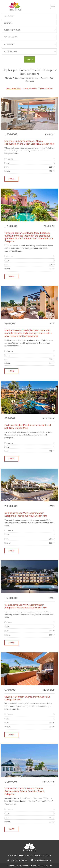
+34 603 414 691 (19, 860)
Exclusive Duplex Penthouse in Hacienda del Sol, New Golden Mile (28, 427)
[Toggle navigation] (53, 6)
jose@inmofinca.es (43, 860)
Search (29, 59)
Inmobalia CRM (47, 865)
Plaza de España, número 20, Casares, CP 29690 (29, 855)
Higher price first (46, 88)
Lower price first (30, 88)
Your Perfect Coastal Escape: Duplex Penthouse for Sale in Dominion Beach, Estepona (25, 791)
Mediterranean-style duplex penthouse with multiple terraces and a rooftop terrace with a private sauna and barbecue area (28, 333)
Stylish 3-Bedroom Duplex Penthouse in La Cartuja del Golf (27, 698)
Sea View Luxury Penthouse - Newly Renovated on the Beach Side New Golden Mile (29, 142)
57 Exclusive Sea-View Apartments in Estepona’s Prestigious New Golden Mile (26, 514)
